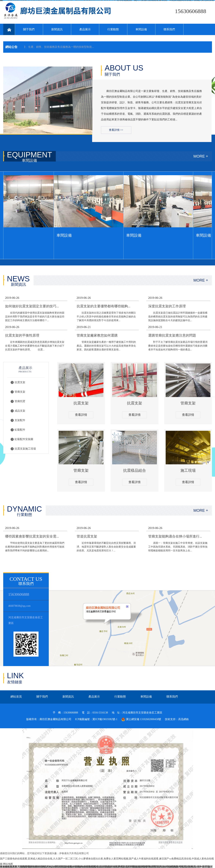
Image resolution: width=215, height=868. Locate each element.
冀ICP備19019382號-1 (105, 719)
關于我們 (29, 29)
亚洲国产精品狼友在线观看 (24, 867)
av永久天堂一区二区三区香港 (56, 867)
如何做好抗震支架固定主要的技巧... (32, 306)
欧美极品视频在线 (174, 867)
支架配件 (20, 420)
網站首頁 (16, 697)
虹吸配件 (20, 430)
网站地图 (8, 864)
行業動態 (113, 29)
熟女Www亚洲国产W (40, 867)
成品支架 (20, 411)
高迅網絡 (183, 719)
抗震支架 (20, 382)
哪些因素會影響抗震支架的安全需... (32, 536)
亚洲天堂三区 (156, 867)
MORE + (201, 156)
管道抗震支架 (87, 536)
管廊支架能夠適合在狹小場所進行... (175, 536)
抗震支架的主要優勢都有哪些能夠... (104, 306)
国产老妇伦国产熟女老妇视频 (131, 867)
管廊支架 (20, 392)
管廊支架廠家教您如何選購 (97, 335)
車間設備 (141, 29)
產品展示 (85, 29)
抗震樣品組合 (135, 470)
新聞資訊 (57, 29)
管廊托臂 (20, 401)
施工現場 (188, 470)
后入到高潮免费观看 (85, 867)
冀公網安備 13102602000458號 (141, 719)
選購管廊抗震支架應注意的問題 (172, 335)
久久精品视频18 (105, 867)
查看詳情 (81, 415)
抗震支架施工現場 (25, 449)
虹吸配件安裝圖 (24, 439)
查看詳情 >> (116, 130)
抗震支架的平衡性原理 (22, 335)
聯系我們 (169, 29)
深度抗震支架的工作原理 (167, 306)
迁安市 (189, 867)
